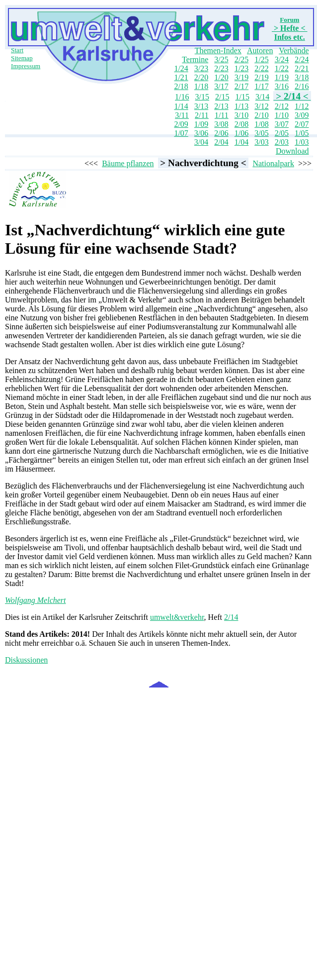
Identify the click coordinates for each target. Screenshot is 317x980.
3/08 (221, 124)
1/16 (182, 97)
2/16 (302, 86)
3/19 (241, 77)
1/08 (261, 124)
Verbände (294, 50)
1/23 (241, 68)
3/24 (282, 59)
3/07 (282, 124)
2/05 (282, 133)
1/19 (282, 77)
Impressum (26, 66)
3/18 (302, 77)
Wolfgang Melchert (36, 600)
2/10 (261, 115)
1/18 (201, 86)
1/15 (242, 97)
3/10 (241, 115)
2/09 (181, 124)
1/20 (221, 77)
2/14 (231, 617)
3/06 (201, 133)
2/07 (302, 124)
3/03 (261, 142)
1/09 (201, 124)
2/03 (282, 142)
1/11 (222, 115)
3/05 (261, 133)
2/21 (302, 68)
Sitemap (22, 58)
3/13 (201, 106)
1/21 (181, 77)
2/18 (181, 86)
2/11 (202, 115)
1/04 (241, 142)
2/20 (201, 77)
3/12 (261, 106)
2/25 (241, 59)
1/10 (282, 115)
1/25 (261, 59)
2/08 (241, 124)
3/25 (221, 59)
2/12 (282, 106)
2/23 (221, 68)
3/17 (221, 86)
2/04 (221, 142)
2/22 (261, 68)
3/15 (202, 97)
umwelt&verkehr (177, 617)
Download (292, 151)
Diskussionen (26, 660)
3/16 (282, 86)
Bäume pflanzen (128, 163)
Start (17, 50)
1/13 (241, 106)
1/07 (181, 133)
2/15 (222, 97)
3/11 (182, 115)
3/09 (302, 115)
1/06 (241, 133)
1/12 (302, 106)
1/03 (302, 142)
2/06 (221, 133)
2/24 (302, 59)
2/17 (241, 86)
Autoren (260, 50)
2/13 (221, 106)
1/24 (181, 68)
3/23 (201, 68)
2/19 (261, 77)
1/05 (302, 133)
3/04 (201, 142)
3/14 (262, 97)
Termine (195, 59)
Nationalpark (273, 163)
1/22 (282, 68)
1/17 (261, 86)
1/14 (181, 106)
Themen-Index (218, 50)
